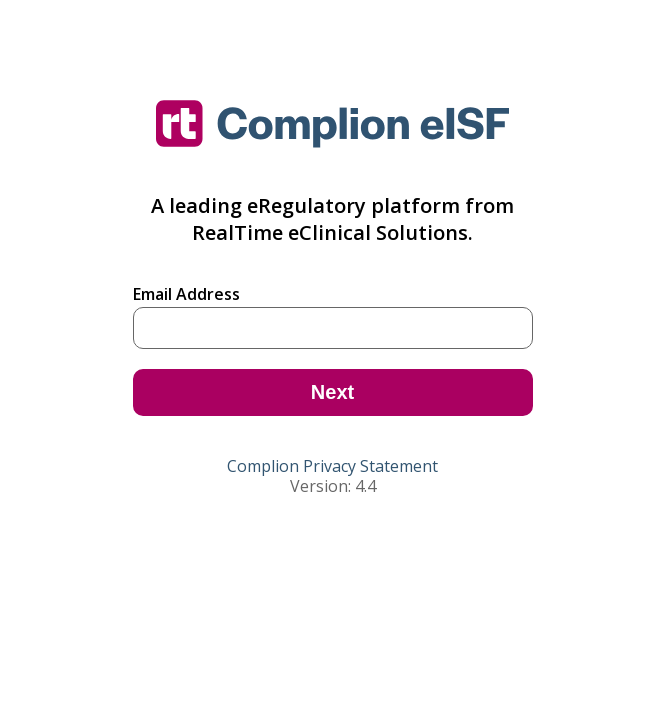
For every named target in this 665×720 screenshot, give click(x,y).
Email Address (186, 294)
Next (332, 392)
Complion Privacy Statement (332, 466)
